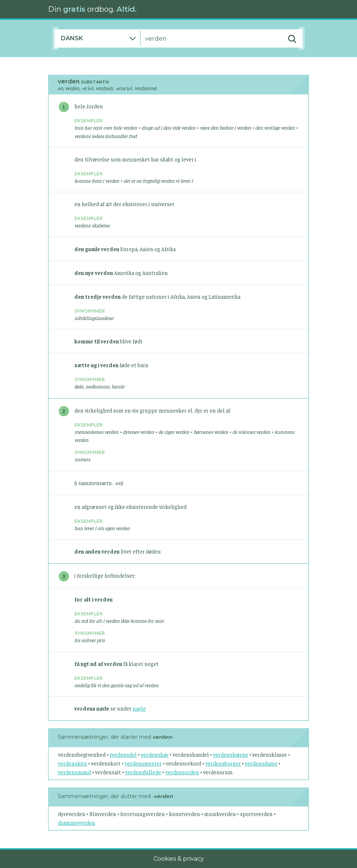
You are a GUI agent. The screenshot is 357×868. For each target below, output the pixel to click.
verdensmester (143, 763)
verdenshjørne (231, 754)
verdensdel (123, 754)
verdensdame (261, 763)
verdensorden (182, 772)
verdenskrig (72, 763)
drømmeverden (77, 822)
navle (139, 708)
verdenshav (155, 754)
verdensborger (223, 763)
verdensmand (74, 772)
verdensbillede (143, 772)
